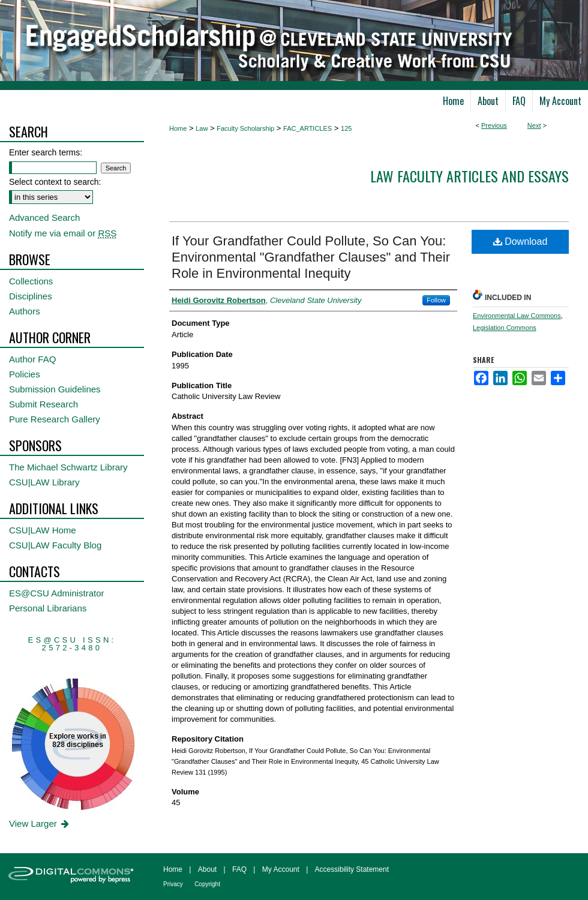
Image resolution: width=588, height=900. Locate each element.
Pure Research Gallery (55, 419)
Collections (31, 281)
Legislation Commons (505, 328)
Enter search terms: (46, 152)
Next (534, 125)
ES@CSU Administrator (57, 593)
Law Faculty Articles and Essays (469, 176)
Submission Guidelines (55, 389)
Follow (436, 300)
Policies (25, 374)
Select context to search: (55, 182)
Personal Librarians (48, 608)
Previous (494, 125)
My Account (281, 869)
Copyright (207, 884)
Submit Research (43, 404)
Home (178, 128)
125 (346, 128)
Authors (25, 311)
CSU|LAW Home (43, 530)
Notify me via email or (63, 233)
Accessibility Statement (352, 869)
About (207, 869)
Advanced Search (44, 217)
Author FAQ (32, 359)
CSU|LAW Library (44, 482)
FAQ (239, 869)
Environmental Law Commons (517, 316)
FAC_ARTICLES (307, 128)
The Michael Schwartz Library (68, 467)
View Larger (40, 823)
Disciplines (31, 296)
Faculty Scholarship (245, 128)
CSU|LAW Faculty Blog (55, 545)
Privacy (173, 884)
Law (202, 128)
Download (520, 241)
